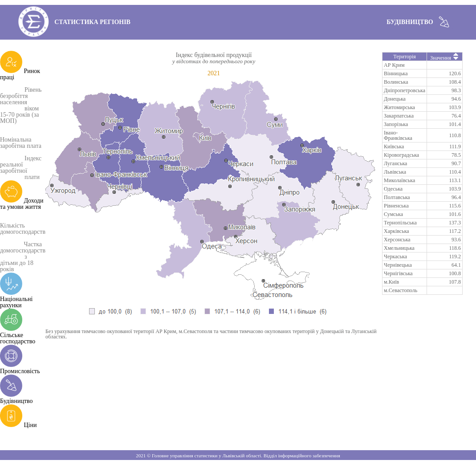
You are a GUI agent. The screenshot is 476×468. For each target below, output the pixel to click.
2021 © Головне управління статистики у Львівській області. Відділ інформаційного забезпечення (238, 456)
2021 (214, 73)
